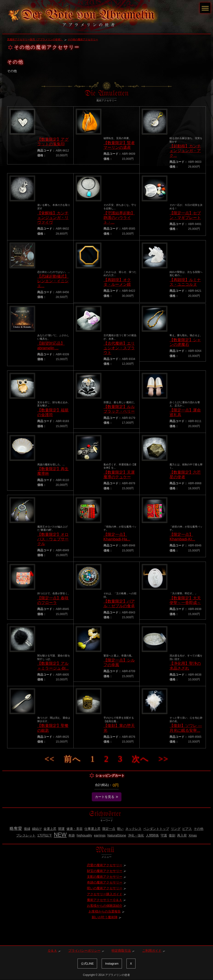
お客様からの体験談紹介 (105, 906)
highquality (84, 835)
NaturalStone (117, 835)
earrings (100, 835)
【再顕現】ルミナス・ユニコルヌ (185, 282)
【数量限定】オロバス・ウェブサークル (53, 539)
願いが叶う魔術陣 (105, 917)
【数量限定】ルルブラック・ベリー (119, 409)
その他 (199, 829)
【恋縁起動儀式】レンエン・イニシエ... (53, 281)
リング (176, 829)
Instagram (112, 964)
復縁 (27, 829)
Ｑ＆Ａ (52, 951)
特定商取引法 (121, 951)
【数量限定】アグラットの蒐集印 (53, 142)
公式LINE (87, 964)
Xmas (193, 835)
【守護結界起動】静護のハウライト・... (119, 218)
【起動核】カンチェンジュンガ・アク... (185, 151)
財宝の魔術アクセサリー (105, 871)
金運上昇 (50, 829)
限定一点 (109, 829)
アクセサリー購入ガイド (105, 894)
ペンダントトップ (156, 829)
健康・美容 (75, 829)
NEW (60, 835)
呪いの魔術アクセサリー (105, 888)
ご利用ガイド (152, 951)
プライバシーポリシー (84, 951)
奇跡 (72, 835)
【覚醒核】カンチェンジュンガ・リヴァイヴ (53, 218)
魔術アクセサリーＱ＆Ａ (105, 900)
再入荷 (182, 835)
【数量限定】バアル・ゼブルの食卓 (119, 604)
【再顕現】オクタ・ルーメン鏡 (117, 282)
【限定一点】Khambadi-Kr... (182, 537)
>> (163, 759)
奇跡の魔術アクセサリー (105, 882)
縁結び (37, 829)
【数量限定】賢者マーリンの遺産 (119, 145)
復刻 (172, 835)
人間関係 (152, 835)
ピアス (187, 829)
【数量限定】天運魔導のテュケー (119, 475)
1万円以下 (45, 835)
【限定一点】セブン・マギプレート (185, 215)
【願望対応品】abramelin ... (51, 346)
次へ (140, 759)
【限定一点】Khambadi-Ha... (117, 537)
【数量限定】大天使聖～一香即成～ (185, 600)
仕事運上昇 (92, 829)
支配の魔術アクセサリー (105, 877)
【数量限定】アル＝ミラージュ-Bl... (53, 666)
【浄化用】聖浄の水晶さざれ (185, 666)
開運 (61, 829)
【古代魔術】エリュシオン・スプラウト (119, 348)
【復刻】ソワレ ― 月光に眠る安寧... (186, 728)
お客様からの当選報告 (105, 911)
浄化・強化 (136, 835)
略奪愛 (16, 828)
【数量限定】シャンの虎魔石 (185, 342)
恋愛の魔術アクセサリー (105, 865)
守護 (164, 835)
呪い (120, 829)
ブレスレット (26, 835)
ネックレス (133, 829)
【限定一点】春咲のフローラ (53, 600)
